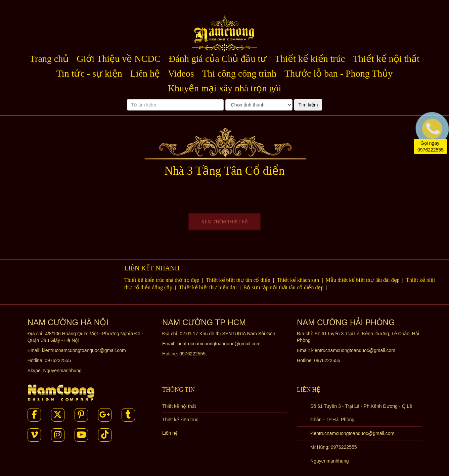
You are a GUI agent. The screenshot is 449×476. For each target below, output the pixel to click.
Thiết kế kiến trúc (310, 59)
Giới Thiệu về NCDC (119, 59)
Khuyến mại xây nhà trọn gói (225, 88)
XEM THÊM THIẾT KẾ (224, 222)
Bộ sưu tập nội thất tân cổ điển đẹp (284, 287)
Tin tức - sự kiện (89, 73)
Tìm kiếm (308, 105)
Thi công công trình (239, 73)
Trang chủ (49, 59)
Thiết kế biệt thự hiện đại (208, 287)
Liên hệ (145, 73)
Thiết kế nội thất (386, 59)
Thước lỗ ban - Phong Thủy (339, 73)
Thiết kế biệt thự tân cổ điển (239, 280)
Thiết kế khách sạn (299, 280)
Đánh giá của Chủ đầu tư (218, 59)
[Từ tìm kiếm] (175, 105)
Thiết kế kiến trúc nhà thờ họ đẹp (163, 280)
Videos (181, 73)
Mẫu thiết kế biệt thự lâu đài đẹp (363, 280)
